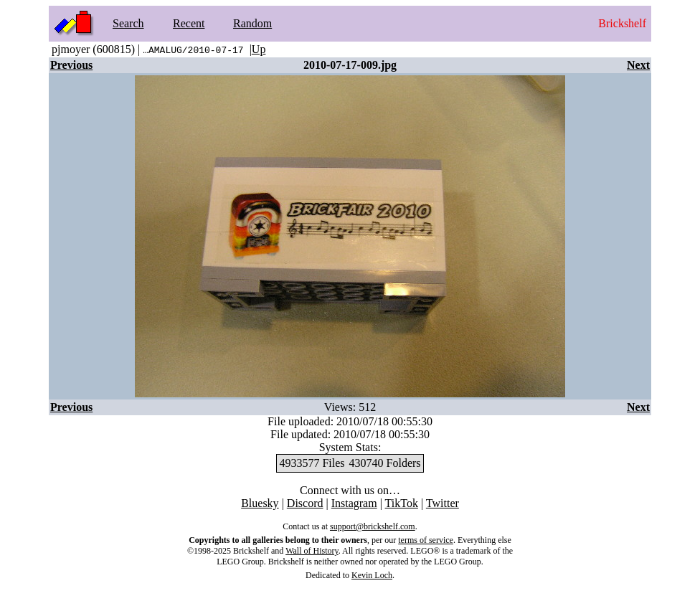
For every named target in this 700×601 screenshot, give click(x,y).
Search (128, 23)
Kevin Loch (372, 575)
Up (259, 49)
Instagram (354, 503)
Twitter (443, 503)
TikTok (402, 503)
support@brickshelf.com (373, 526)
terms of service (426, 540)
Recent (189, 23)
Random (252, 23)
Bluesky (260, 503)
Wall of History (312, 551)
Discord (305, 503)
